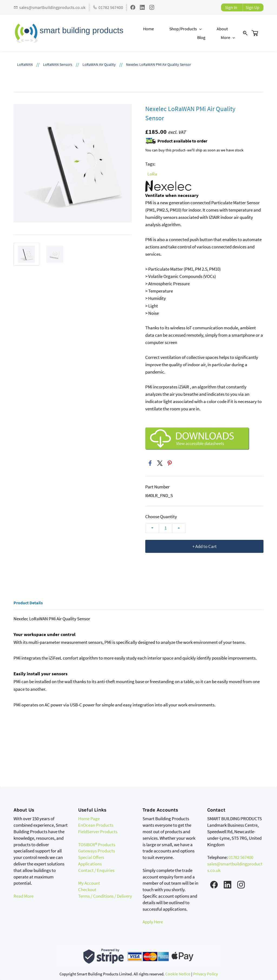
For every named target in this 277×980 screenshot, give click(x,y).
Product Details (28, 603)
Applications (90, 864)
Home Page (89, 819)
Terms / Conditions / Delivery (105, 896)
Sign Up (253, 7)
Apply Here (153, 922)
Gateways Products (97, 851)
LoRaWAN (25, 65)
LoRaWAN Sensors (58, 65)
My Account (89, 883)
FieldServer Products (98, 832)
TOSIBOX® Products (97, 845)
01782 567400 (241, 858)
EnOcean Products (96, 825)
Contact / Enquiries (96, 870)
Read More (24, 896)
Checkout (87, 890)
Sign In (231, 7)
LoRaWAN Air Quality (99, 65)
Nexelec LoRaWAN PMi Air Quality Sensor (159, 65)
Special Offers (91, 858)
